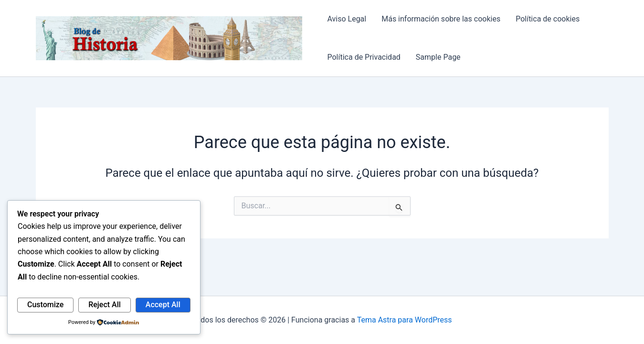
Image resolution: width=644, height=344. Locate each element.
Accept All (163, 305)
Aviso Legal (347, 19)
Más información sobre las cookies (441, 19)
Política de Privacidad (364, 57)
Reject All (105, 305)
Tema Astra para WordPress (405, 320)
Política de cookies (548, 19)
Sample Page (438, 57)
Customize (45, 305)
